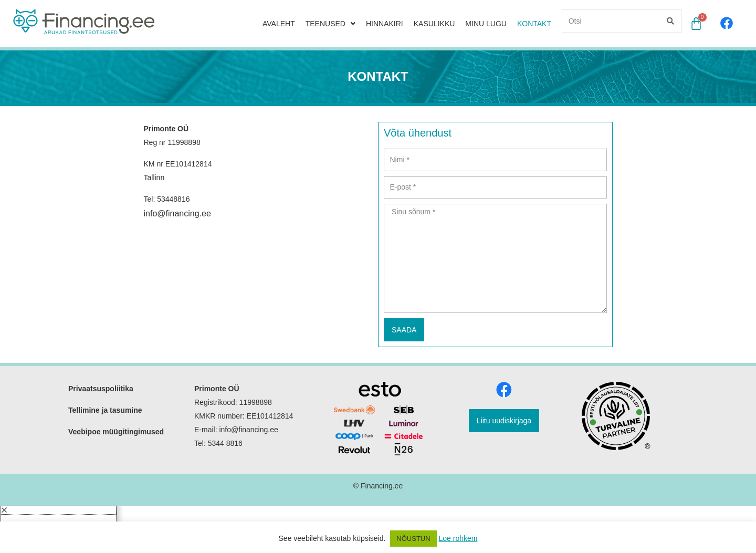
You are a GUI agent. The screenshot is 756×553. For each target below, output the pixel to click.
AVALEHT (279, 23)
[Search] (670, 20)
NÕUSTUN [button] (413, 539)
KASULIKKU (434, 23)
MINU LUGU (486, 23)
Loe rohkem (458, 538)
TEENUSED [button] (330, 23)
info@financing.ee (177, 196)
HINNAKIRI (385, 23)
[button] (58, 492)
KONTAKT (534, 23)
